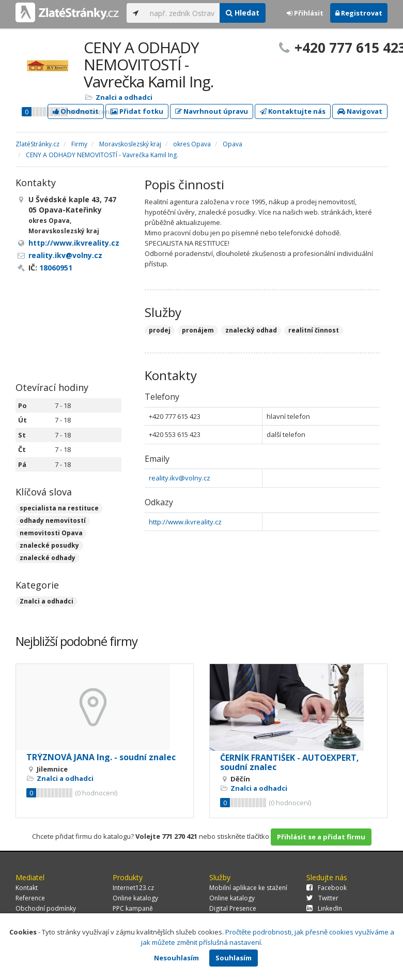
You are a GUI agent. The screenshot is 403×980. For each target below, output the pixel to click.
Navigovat (360, 111)
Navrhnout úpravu (212, 111)
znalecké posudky (49, 545)
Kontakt (27, 888)
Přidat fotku (137, 111)
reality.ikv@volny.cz (180, 478)
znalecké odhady (48, 558)
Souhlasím (234, 958)
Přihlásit (305, 13)
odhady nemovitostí (53, 521)
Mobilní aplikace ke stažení (248, 888)
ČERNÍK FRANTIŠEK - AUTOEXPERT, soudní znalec (290, 762)
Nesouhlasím (176, 958)
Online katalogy (135, 898)
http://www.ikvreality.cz (185, 522)
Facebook (327, 888)
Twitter (322, 898)
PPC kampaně (133, 908)
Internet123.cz (133, 888)
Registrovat (359, 13)
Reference (30, 898)
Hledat (243, 13)
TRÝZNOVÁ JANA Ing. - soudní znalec (101, 757)
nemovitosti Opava (51, 533)
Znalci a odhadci (124, 97)
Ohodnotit (76, 111)
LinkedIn (324, 908)
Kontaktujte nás (293, 111)
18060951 (56, 268)
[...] (182, 13)
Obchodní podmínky (46, 908)
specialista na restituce (59, 508)
